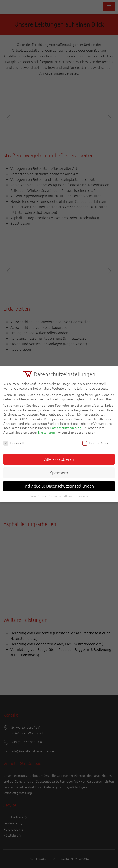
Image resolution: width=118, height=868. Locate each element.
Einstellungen (48, 433)
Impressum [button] (82, 496)
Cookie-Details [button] (38, 496)
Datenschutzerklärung (66, 428)
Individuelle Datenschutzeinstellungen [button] (59, 486)
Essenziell (14, 443)
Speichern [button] (59, 473)
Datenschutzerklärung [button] (61, 496)
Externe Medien (97, 443)
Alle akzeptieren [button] (59, 459)
